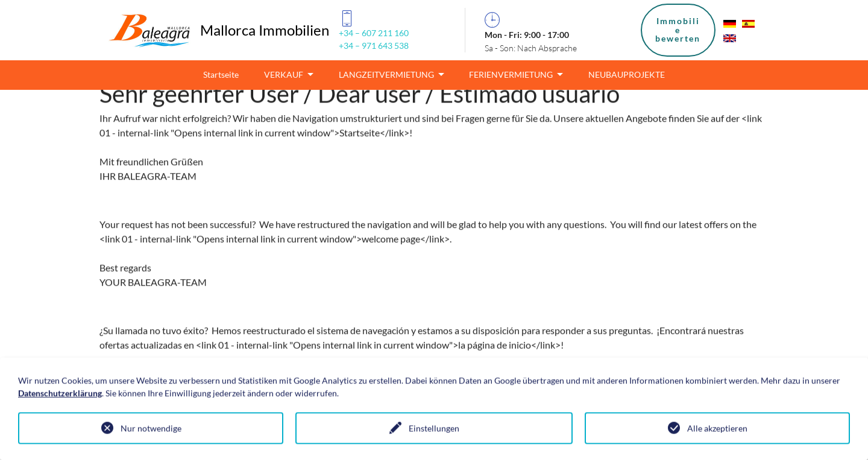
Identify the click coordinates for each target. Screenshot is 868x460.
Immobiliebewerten (678, 30)
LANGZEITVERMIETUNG (387, 74)
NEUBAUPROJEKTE (627, 74)
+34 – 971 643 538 (374, 46)
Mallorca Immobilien (265, 30)
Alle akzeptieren (717, 429)
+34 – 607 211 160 (374, 33)
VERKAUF (285, 74)
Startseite (221, 74)
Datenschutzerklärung (60, 393)
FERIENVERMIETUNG (512, 74)
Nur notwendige (151, 429)
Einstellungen (434, 429)
